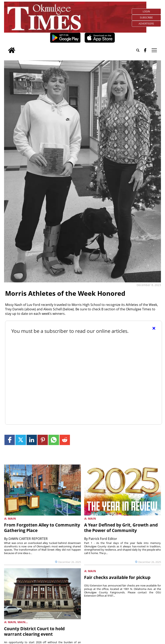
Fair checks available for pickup (117, 577)
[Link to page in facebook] (10, 440)
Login (146, 11)
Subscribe (146, 18)
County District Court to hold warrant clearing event (34, 631)
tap (154, 50)
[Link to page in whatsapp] (54, 440)
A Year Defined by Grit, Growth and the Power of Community (121, 528)
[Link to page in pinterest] (43, 440)
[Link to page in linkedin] (32, 440)
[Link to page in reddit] (65, 440)
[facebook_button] (145, 50)
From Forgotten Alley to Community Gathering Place (42, 528)
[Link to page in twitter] (21, 440)
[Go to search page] (138, 50)
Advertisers (146, 24)
